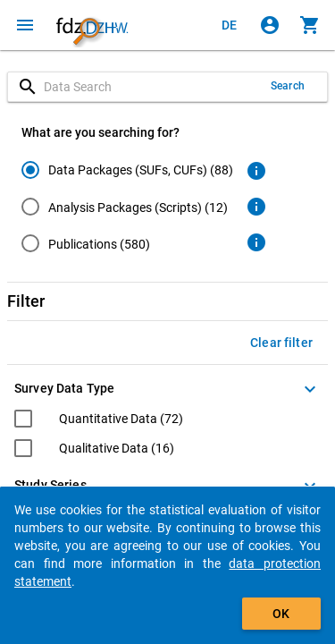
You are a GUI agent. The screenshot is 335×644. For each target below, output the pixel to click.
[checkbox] (99, 421)
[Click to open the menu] (25, 25)
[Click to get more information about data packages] (256, 171)
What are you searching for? (100, 132)
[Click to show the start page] (92, 25)
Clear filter (281, 343)
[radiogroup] (127, 210)
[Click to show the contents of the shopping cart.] (310, 25)
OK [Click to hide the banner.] (281, 614)
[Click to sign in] (270, 25)
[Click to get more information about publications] (256, 242)
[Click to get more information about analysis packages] (256, 207)
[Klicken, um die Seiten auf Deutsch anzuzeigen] (230, 25)
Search (288, 86)
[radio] (127, 169)
